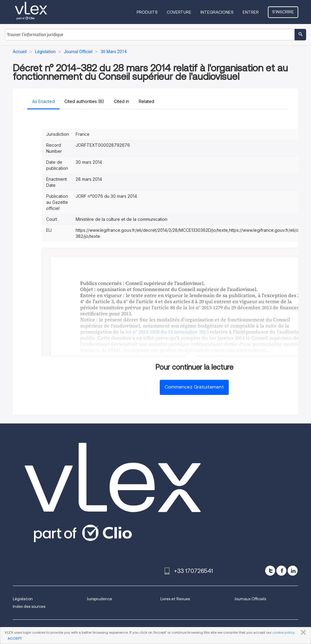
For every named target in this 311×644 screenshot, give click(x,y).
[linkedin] (293, 571)
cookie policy (283, 632)
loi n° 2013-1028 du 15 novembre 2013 (167, 332)
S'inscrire (283, 12)
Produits (147, 12)
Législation (23, 599)
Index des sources (29, 606)
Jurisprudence (99, 599)
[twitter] (270, 571)
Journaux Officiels (250, 599)
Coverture (179, 12)
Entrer (251, 12)
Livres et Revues (175, 599)
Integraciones (217, 12)
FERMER (302, 632)
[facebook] (281, 571)
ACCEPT (15, 638)
